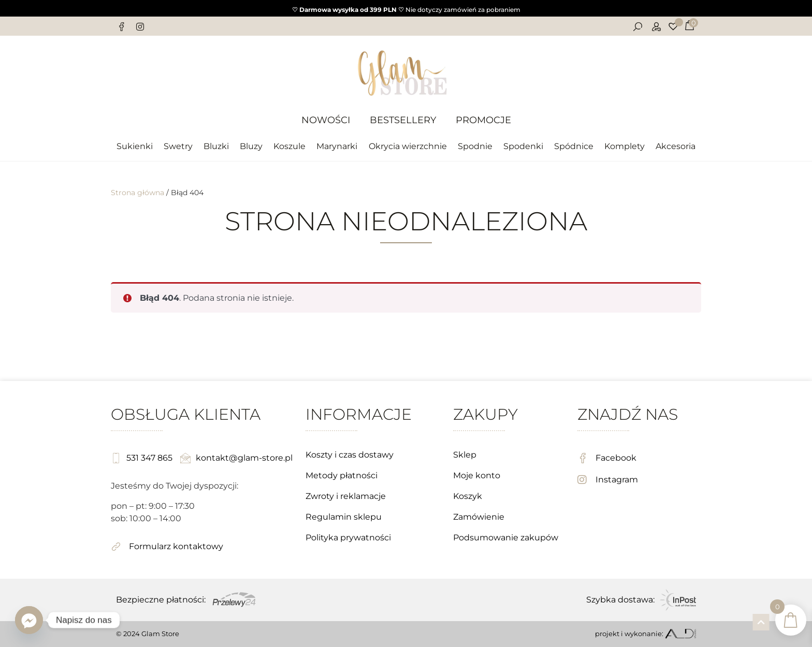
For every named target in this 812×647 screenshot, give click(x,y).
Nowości (326, 120)
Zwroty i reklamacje (346, 496)
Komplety (625, 146)
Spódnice (574, 146)
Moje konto (477, 475)
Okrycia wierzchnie (408, 146)
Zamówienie (479, 517)
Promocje (483, 120)
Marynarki (337, 146)
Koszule (289, 146)
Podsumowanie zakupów (506, 538)
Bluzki (216, 146)
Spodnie (475, 146)
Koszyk (468, 496)
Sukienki (135, 146)
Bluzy (251, 146)
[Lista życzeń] (675, 27)
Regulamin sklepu (344, 517)
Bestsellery (403, 120)
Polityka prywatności (348, 538)
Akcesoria (676, 146)
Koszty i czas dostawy (350, 455)
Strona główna (137, 193)
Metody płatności (342, 475)
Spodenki (523, 146)
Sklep (465, 455)
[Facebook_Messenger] (29, 620)
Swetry (178, 146)
